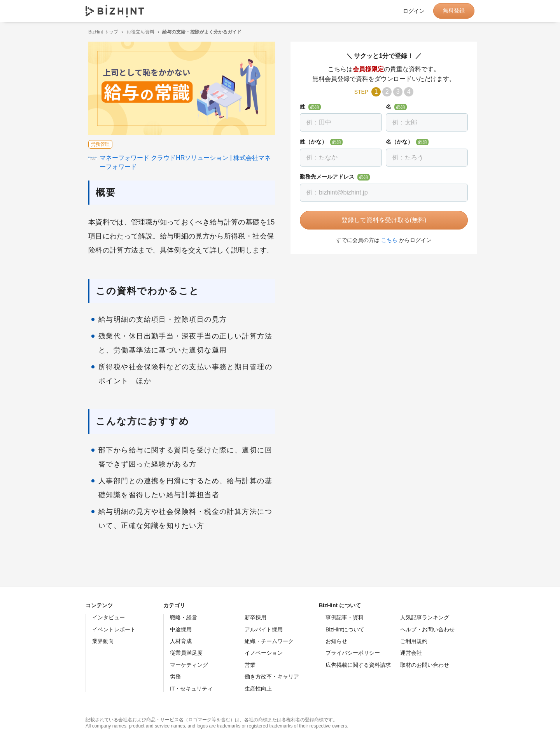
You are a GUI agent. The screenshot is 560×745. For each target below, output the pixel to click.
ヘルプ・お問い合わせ (427, 629)
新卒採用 (255, 617)
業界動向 (103, 641)
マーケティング (189, 665)
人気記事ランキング (425, 617)
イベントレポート (114, 629)
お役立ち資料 (138, 32)
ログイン (414, 11)
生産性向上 (258, 689)
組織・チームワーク (269, 641)
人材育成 (181, 641)
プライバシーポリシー (353, 653)
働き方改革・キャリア (272, 677)
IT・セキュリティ (191, 689)
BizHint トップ (101, 32)
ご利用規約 (414, 641)
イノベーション (264, 653)
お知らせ (336, 641)
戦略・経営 (184, 617)
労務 (175, 677)
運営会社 (411, 653)
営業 (250, 665)
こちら (387, 240)
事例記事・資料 (345, 617)
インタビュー (108, 617)
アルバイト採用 (264, 629)
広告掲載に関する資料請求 (358, 665)
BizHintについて (345, 629)
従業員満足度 (186, 653)
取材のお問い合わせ (425, 665)
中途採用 (181, 629)
